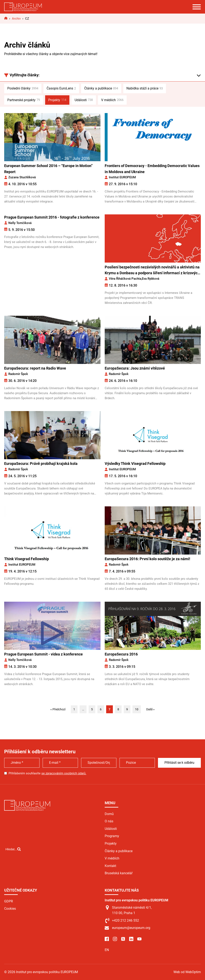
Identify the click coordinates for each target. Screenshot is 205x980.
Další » (150, 709)
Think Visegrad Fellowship (27, 559)
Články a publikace (101, 88)
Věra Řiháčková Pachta (125, 279)
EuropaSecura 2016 (121, 654)
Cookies (10, 909)
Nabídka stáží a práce (145, 88)
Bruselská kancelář (119, 873)
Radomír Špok (18, 374)
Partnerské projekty (24, 100)
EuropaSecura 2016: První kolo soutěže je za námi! (147, 559)
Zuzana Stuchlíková (22, 177)
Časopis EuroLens (61, 88)
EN (107, 950)
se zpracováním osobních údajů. (64, 773)
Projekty (57, 100)
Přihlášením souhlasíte (47, 773)
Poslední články (23, 88)
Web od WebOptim (187, 972)
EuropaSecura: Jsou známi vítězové (135, 368)
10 (137, 709)
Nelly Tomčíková (20, 223)
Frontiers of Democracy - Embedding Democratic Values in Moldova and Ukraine (152, 169)
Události (84, 100)
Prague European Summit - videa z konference (43, 654)
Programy (112, 836)
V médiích (112, 100)
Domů (109, 814)
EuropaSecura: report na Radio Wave (35, 368)
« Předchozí (58, 709)
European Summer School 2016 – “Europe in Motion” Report (48, 169)
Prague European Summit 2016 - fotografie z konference (52, 217)
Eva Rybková (151, 279)
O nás (109, 821)
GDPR (9, 901)
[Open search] (13, 867)
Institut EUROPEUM (122, 177)
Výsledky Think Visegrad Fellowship (135, 464)
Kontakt (110, 866)
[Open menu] (197, 7)
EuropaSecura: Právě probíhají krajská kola (41, 464)
